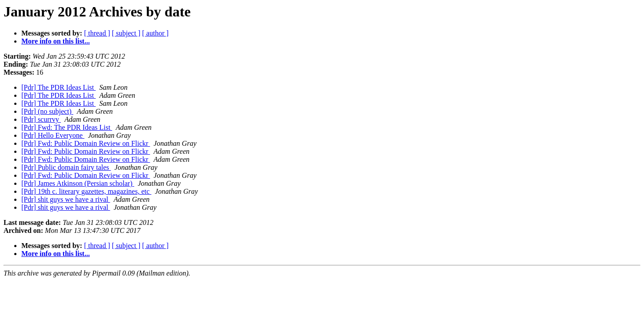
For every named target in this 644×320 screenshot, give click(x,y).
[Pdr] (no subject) (47, 111)
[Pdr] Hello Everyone (53, 135)
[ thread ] (97, 33)
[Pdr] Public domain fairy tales (66, 167)
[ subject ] (126, 33)
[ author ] (156, 33)
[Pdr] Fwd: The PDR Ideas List (67, 127)
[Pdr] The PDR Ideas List (58, 87)
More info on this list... (56, 41)
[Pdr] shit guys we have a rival (66, 199)
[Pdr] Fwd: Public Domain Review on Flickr (86, 143)
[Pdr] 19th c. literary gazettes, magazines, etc (86, 191)
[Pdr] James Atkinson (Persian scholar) (78, 183)
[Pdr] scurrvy (41, 119)
